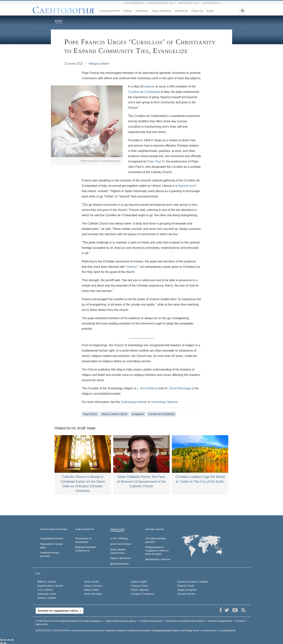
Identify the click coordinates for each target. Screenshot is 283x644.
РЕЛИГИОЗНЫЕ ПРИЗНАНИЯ (54, 529)
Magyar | (187, 590)
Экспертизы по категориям (83, 540)
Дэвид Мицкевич (119, 564)
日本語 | (140, 590)
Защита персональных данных (121, 621)
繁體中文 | (47, 582)
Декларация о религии (158, 559)
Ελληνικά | (186, 586)
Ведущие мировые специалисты (86, 549)
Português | (142, 594)
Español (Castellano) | (193, 582)
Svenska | (47, 598)
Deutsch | (93, 586)
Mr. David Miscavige (178, 388)
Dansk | (92, 582)
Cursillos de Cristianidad (144, 92)
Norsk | (93, 594)
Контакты (240, 621)
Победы (128, 11)
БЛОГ (59, 21)
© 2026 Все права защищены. (69, 621)
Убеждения (181, 11)
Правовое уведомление (220, 621)
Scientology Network (165, 402)
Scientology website (134, 402)
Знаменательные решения (50, 554)
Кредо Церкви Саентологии (118, 551)
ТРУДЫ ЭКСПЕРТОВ (85, 529)
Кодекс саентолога (121, 558)
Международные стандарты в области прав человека (157, 550)
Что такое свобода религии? (156, 540)
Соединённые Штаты (52, 538)
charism (132, 267)
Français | (139, 586)
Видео (210, 11)
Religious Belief (99, 64)
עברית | (45, 590)
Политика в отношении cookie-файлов (185, 621)
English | (139, 582)
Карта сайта (42, 624)
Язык (38, 573)
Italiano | (92, 590)
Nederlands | (47, 594)
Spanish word (187, 186)
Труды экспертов (162, 11)
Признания (142, 11)
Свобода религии (109, 11)
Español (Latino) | (50, 586)
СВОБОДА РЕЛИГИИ (155, 529)
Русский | (187, 594)
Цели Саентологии (121, 544)
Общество (197, 11)
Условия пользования (151, 621)
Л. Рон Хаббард (119, 538)
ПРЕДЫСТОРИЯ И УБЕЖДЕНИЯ (118, 530)
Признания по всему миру (52, 546)
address (150, 86)
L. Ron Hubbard (147, 388)
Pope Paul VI (156, 161)
